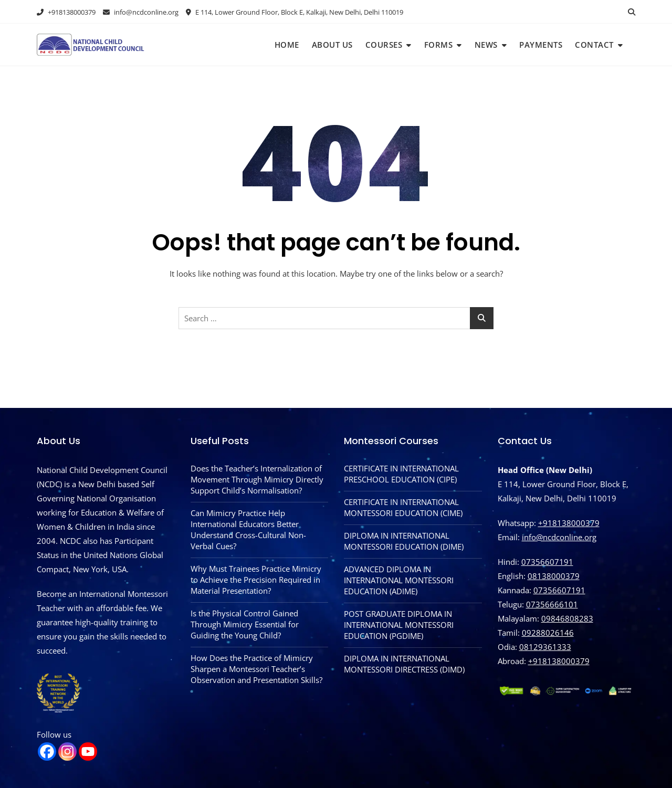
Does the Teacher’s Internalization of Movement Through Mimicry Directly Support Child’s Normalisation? (257, 479)
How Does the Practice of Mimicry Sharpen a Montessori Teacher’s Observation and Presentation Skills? (256, 669)
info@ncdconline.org (141, 12)
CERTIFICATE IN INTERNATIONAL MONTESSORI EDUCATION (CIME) (403, 507)
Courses (384, 45)
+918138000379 (66, 12)
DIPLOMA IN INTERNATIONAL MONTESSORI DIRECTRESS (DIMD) (404, 664)
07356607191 (547, 562)
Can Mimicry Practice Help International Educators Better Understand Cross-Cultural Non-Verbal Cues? (248, 529)
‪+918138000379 (559, 661)
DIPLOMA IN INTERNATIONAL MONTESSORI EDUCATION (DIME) (404, 541)
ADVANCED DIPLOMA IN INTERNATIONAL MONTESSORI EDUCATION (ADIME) (399, 580)
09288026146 (548, 633)
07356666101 (552, 604)
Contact (594, 45)
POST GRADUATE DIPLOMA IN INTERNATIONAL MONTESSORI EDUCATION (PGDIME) (399, 625)
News (486, 45)
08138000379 (554, 576)
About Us (332, 45)
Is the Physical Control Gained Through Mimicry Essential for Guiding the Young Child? (245, 624)
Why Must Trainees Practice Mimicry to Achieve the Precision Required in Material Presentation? (256, 580)
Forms (439, 45)
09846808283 (567, 618)
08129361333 (545, 647)
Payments (541, 45)
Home (287, 45)
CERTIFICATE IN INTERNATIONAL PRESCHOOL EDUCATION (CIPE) (401, 474)
